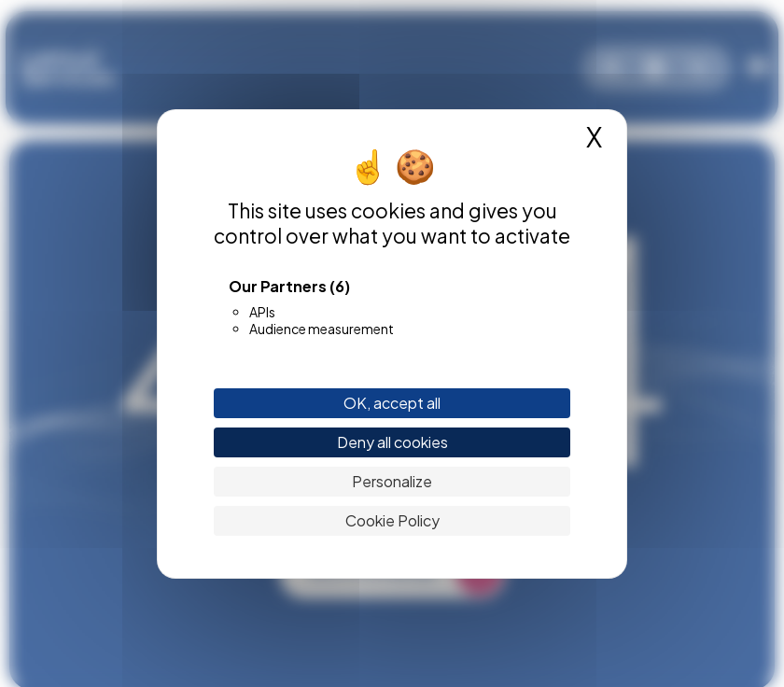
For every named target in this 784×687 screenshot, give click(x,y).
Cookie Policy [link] (392, 520)
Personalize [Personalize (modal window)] (392, 481)
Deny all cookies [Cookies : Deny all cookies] (392, 442)
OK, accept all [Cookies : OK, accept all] (392, 403)
